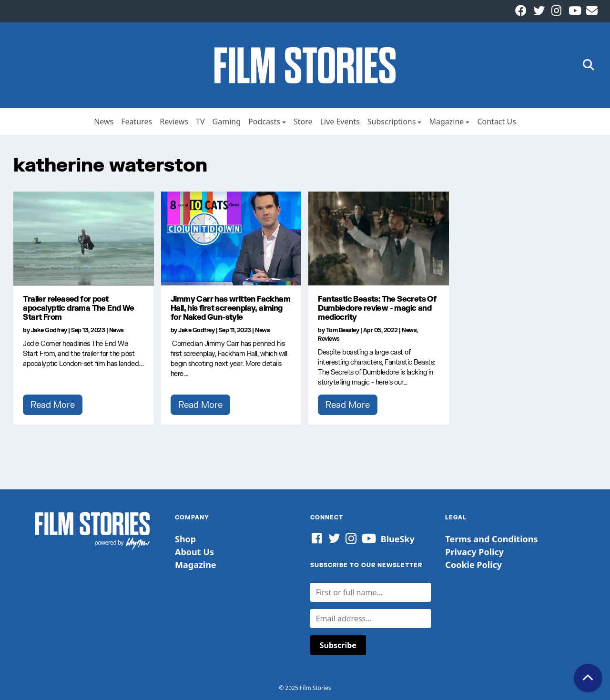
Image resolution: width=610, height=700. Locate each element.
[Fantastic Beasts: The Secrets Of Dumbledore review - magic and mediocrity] (379, 238)
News (104, 122)
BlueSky (398, 539)
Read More (53, 405)
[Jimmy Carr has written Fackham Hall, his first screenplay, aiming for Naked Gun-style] (231, 238)
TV (200, 122)
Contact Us (496, 122)
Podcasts (264, 122)
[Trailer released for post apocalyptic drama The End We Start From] (84, 238)
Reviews (174, 122)
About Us (194, 552)
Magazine (446, 122)
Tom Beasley (343, 330)
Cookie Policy (473, 565)
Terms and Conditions (491, 539)
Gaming (227, 122)
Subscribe (338, 645)
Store (303, 122)
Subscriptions (392, 122)
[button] (589, 66)
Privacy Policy (474, 552)
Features (137, 122)
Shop (185, 539)
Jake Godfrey (49, 330)
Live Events (340, 122)
